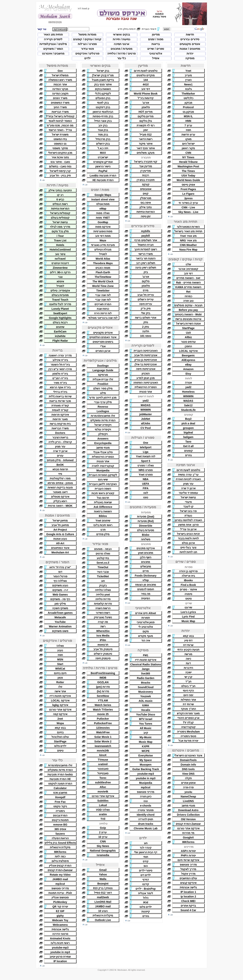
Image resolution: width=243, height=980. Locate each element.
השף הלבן (146, 557)
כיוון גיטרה (146, 796)
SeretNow (103, 696)
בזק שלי (146, 313)
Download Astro (188, 810)
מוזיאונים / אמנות (190, 49)
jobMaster (146, 414)
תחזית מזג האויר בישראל (188, 231)
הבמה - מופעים (103, 549)
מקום (146, 631)
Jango (146, 669)
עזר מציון (188, 484)
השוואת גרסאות (103, 511)
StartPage (188, 328)
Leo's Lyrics (188, 612)
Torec (103, 778)
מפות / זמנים (156, 39)
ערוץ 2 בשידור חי (188, 203)
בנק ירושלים (103, 144)
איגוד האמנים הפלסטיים (103, 337)
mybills (146, 231)
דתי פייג (188, 640)
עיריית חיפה (146, 304)
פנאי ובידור (87, 49)
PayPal (103, 171)
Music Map (188, 621)
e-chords (146, 806)
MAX (103, 153)
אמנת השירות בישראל (188, 324)
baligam (188, 437)
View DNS (188, 774)
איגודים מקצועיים (190, 44)
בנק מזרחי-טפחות (103, 116)
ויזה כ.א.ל (103, 148)
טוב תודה (188, 301)
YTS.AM (103, 700)
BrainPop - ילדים (146, 889)
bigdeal (188, 432)
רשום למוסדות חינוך (146, 249)
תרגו (103, 530)
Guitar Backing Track (146, 769)
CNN (188, 153)
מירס (146, 290)
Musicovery (146, 692)
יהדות (190, 53)
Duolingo (103, 366)
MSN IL (188, 116)
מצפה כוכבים (103, 268)
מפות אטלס (103, 204)
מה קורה (103, 622)
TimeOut (103, 567)
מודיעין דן (146, 171)
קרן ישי (188, 677)
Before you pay (188, 310)
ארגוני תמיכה (121, 44)
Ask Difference (103, 507)
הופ (146, 866)
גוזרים (188, 455)
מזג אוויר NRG (188, 240)
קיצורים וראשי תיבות (103, 493)
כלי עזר (121, 58)
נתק (146, 322)
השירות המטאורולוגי (188, 227)
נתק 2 (146, 327)
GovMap (103, 222)
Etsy (188, 374)
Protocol (188, 107)
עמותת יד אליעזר (188, 493)
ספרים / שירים (156, 49)
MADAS (188, 401)
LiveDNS (188, 801)
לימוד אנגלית (146, 893)
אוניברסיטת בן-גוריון (146, 360)
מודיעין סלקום (146, 116)
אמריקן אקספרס (103, 162)
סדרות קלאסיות (103, 604)
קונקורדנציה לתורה (103, 466)
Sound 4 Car (188, 910)
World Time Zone (103, 286)
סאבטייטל (103, 773)
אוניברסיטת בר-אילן (146, 364)
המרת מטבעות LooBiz (103, 176)
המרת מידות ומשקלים (103, 420)
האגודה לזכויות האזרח (188, 479)
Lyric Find (188, 617)
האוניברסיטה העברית (146, 351)
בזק (146, 272)
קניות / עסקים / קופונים (87, 39)
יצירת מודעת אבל (188, 741)
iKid (146, 902)
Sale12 (188, 405)
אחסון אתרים (188, 783)
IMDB (103, 678)
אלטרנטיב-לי (146, 627)
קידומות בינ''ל (146, 98)
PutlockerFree (103, 723)
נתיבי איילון (146, 207)
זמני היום (188, 695)
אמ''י (103, 346)
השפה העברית (103, 489)
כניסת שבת (103, 309)
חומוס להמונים (146, 589)
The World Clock (103, 281)
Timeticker (103, 291)
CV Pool (146, 428)
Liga (146, 452)
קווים (146, 194)
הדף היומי (188, 691)
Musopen (146, 765)
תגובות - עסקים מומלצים (188, 305)
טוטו (146, 497)
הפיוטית (146, 598)
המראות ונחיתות (146, 212)
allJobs (146, 423)
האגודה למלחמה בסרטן (188, 520)
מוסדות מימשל (87, 34)
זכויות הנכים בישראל (188, 534)
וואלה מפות (103, 213)
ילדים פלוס (146, 907)
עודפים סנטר (188, 342)
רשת (103, 626)
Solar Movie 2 (103, 741)
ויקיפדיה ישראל (103, 425)
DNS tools (188, 769)
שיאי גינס (103, 480)
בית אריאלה (188, 576)
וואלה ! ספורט (146, 466)
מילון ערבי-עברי (103, 402)
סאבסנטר (103, 769)
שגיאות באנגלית (103, 502)
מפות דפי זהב (103, 236)
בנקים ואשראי (121, 34)
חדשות (190, 34)
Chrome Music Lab (146, 828)
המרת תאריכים (103, 304)
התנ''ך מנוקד (188, 709)
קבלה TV (188, 722)
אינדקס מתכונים (146, 548)
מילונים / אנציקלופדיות (53, 44)
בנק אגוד (103, 130)
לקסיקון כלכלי (103, 94)
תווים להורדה (146, 819)
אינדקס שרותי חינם (188, 860)
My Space (146, 760)
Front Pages (188, 189)
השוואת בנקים (103, 89)
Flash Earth (103, 272)
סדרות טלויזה (103, 599)
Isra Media (103, 636)
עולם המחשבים (188, 878)
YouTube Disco (146, 715)
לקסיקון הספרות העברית (103, 475)
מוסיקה (190, 58)
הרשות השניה (103, 608)
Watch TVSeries (103, 710)
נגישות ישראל (188, 497)
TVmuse (103, 760)
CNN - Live (188, 207)
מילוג (103, 393)
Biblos (103, 516)
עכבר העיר (103, 572)
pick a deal (188, 423)
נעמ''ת (188, 516)
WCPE (146, 751)
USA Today (188, 176)
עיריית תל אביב (146, 295)
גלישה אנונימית (188, 887)
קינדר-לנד (146, 848)
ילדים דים (146, 875)
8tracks (146, 683)
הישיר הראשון (103, 166)
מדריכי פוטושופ (146, 792)
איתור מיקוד (146, 144)
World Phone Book (146, 94)
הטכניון (146, 373)
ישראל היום (188, 144)
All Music (146, 728)
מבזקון (188, 103)
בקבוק (103, 585)
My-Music (146, 737)
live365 (146, 674)
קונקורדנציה (188, 727)
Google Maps (103, 195)
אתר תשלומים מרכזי (146, 240)
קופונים (188, 451)
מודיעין (156, 34)
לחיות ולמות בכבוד (188, 538)
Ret (188, 292)
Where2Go (103, 631)
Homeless (188, 392)
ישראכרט (103, 157)
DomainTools (188, 760)
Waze (103, 240)
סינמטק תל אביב (103, 649)
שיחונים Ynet (103, 521)
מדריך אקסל (188, 874)
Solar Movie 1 (103, 737)
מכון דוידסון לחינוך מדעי (103, 398)
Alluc (103, 787)
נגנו (146, 801)
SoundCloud (146, 687)
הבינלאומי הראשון (103, 112)
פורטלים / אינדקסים (87, 53)
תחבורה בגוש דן (146, 180)
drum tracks (146, 824)
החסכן (188, 346)
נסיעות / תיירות (122, 39)
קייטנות (146, 911)
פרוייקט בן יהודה (188, 571)
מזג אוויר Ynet (188, 236)
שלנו (188, 264)
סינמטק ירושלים (103, 654)
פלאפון (146, 107)
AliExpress (188, 360)
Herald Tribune (188, 162)
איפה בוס (146, 203)
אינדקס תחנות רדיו (146, 660)
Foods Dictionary (146, 576)
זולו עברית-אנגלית (103, 379)
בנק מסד (103, 135)
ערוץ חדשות (188, 135)
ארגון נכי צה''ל (188, 529)
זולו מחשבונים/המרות (103, 416)
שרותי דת (188, 645)
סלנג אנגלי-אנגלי (103, 452)
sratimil (103, 764)
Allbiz (188, 337)
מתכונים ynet (146, 553)
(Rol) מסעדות (146, 521)
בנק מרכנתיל (103, 139)
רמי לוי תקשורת (146, 125)
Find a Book (188, 585)
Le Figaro (188, 194)
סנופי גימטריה (188, 736)
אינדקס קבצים (188, 883)
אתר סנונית (146, 392)
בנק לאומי (103, 103)
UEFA (146, 484)
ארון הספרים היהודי (188, 718)
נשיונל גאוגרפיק (103, 617)
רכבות (146, 175)
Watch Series (103, 705)
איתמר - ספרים (188, 589)
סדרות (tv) (103, 691)
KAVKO (159, 14)
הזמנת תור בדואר (146, 258)
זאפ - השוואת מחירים (188, 278)
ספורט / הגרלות (87, 44)
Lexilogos (103, 411)
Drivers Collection (188, 815)
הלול (146, 898)
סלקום (146, 281)
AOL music (146, 701)
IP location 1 (188, 892)
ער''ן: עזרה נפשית (188, 475)
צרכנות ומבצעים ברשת (188, 319)
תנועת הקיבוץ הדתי (188, 650)
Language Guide (103, 370)
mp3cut (146, 787)
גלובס (188, 89)
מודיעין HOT (146, 112)
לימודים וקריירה (53, 39)
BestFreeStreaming (103, 673)
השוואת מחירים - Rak (188, 283)
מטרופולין (146, 198)
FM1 (146, 655)
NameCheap (188, 796)
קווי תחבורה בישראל (146, 162)
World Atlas (103, 259)
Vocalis (146, 710)
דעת (188, 663)
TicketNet (103, 576)
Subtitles (103, 801)
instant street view (103, 199)
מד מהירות (188, 833)
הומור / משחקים (53, 49)
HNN (188, 121)
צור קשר (42, 29)
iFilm (103, 640)
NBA (146, 479)
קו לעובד (188, 507)
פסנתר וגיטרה (146, 810)
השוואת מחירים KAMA (188, 287)
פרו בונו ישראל (188, 511)
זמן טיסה (146, 216)
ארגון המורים (103, 351)
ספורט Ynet (146, 475)
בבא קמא (188, 636)
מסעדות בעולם (146, 530)
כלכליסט (188, 98)
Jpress (188, 198)
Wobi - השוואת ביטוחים (188, 314)
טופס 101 (146, 336)
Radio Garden (146, 678)
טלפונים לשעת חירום (188, 470)
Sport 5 (146, 461)
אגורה (188, 383)
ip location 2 (188, 896)
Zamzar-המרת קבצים (188, 824)
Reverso (103, 407)
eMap (103, 209)
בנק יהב (103, 125)
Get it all (188, 446)
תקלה (188, 778)
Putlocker (103, 719)
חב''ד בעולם (188, 686)
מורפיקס (103, 375)
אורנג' (146, 103)
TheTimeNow (103, 277)
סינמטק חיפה (103, 658)
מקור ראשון (188, 148)
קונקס (146, 184)
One (146, 443)
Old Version (188, 819)
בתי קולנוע (103, 558)
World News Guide (188, 180)
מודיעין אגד (146, 166)
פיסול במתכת (159, 17)
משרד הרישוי (146, 254)
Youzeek (146, 696)
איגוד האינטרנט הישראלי (188, 755)
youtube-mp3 (146, 774)
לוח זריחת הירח (103, 313)
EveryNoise (146, 755)
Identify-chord (146, 815)
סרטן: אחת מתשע (188, 525)
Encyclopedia (103, 443)
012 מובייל (146, 135)
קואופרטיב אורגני (188, 269)
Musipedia (146, 783)
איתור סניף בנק (103, 84)
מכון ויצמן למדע (146, 378)
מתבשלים (146, 566)
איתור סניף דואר (146, 148)
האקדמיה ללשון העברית (103, 484)
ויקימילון (103, 434)
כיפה (188, 659)
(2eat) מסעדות (146, 517)
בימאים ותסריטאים (103, 342)
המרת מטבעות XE (103, 180)
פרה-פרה (188, 787)
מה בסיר (146, 594)
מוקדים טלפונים (146, 75)
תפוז (188, 130)
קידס (146, 861)
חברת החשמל (146, 245)
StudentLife (188, 410)
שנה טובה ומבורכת (121, 19)
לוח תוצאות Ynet (146, 456)
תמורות (146, 618)
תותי (146, 857)
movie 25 (103, 714)
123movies (103, 728)
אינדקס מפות (103, 227)
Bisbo (146, 535)
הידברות (188, 668)
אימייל (156, 58)
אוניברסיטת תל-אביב (146, 355)
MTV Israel (146, 719)
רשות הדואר (146, 139)
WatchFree (103, 732)
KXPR (146, 746)
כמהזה (188, 296)
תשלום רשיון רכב (146, 263)
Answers (103, 439)
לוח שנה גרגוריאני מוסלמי (103, 318)
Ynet (188, 71)
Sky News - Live (188, 212)
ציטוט (188, 599)
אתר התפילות (188, 700)
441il (146, 84)
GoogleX (188, 837)
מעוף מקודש (146, 636)
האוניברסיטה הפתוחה (146, 383)
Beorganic (188, 355)
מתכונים (146, 562)
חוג (146, 843)
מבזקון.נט (188, 112)
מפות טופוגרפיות (103, 231)
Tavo (188, 442)
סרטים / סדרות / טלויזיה (121, 53)
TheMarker (188, 94)
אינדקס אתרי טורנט (188, 828)
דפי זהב (188, 273)
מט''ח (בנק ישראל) (103, 75)
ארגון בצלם (188, 543)
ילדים (87, 58)
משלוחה (146, 539)
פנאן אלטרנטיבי (146, 622)
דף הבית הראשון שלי (146, 852)
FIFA (146, 488)
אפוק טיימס (188, 185)
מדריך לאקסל (188, 869)
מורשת (188, 654)
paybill (146, 236)
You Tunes (146, 724)
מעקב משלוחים (146, 153)
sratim (103, 814)
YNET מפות (103, 218)
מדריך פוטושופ (188, 865)
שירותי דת (188, 704)
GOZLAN (103, 682)
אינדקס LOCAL (188, 351)
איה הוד (146, 640)
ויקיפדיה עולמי (103, 429)
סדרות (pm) (103, 687)
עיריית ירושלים (146, 299)
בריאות (156, 44)
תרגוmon (103, 645)
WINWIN (188, 396)
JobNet (146, 419)
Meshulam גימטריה (188, 732)
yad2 (188, 387)
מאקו (188, 139)
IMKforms (188, 842)
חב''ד (188, 681)
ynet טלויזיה (103, 595)
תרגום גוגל (103, 498)
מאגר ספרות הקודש (188, 713)
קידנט (146, 884)
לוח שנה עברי (103, 295)
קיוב (146, 733)
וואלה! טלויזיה (103, 590)
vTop (146, 580)
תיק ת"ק (146, 309)
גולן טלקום (146, 121)
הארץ (188, 80)
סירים (146, 571)
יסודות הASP (188, 851)
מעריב (188, 75)
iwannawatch (103, 746)
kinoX (103, 755)
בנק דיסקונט (103, 107)
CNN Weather (188, 245)
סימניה (188, 594)
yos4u (188, 792)
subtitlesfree (103, 782)
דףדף (146, 880)
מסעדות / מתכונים (122, 49)
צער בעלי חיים (188, 548)
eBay (188, 365)
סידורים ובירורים (190, 39)
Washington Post (188, 166)
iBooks (188, 580)
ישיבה (188, 672)
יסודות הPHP (188, 856)
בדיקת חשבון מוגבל (103, 80)
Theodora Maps (103, 263)
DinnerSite (146, 526)
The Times (188, 171)
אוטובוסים (146, 189)
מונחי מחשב (188, 806)
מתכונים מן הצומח (146, 585)
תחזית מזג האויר (53, 34)
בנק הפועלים (103, 98)
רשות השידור (103, 613)
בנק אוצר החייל (103, 121)
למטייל (103, 254)
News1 (188, 84)
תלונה (146, 331)
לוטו (146, 493)
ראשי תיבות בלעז (103, 525)
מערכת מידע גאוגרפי (103, 245)
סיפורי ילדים (146, 870)
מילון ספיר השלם (103, 388)
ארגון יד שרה (188, 488)
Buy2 (188, 419)
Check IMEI (188, 901)
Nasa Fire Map (188, 250)
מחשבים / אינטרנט (53, 53)
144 (146, 80)
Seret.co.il (103, 563)
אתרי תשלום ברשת (146, 318)
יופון (146, 130)
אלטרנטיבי (156, 53)
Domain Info (188, 765)
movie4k (103, 792)
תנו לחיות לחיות (188, 552)
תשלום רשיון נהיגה (146, 268)
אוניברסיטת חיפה (146, 369)
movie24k (103, 751)
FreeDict (103, 384)
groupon (188, 428)
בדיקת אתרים (188, 906)
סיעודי (188, 502)
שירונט (188, 607)
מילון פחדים (103, 534)
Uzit (188, 333)
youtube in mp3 (146, 778)
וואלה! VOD (103, 810)
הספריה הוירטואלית (146, 387)
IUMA (146, 705)
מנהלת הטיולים (103, 250)
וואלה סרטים (103, 554)
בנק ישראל (103, 71)
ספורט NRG (146, 470)
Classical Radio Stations (146, 664)
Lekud (103, 805)
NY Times (188, 157)
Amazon (188, 369)
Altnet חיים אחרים (146, 613)
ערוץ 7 (188, 125)
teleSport (146, 447)
